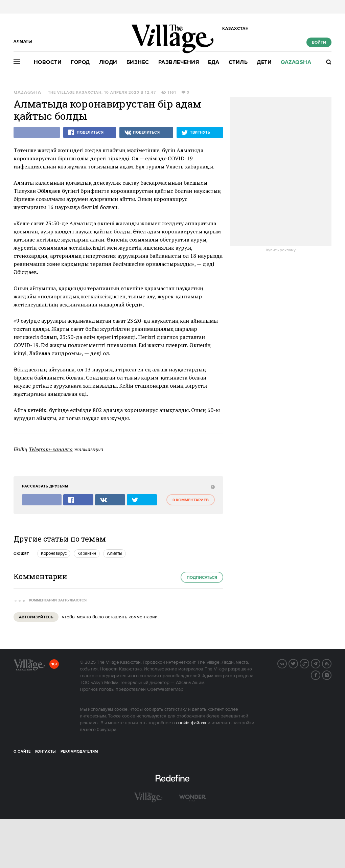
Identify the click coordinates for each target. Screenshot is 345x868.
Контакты (46, 752)
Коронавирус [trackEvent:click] (54, 553)
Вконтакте (286, 663)
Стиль (238, 62)
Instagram (331, 675)
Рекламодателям (79, 752)
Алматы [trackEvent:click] (114, 553)
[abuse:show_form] (212, 487)
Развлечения (179, 62)
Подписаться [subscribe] (202, 578)
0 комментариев (191, 500)
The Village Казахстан (75, 93)
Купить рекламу (281, 250)
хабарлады (199, 166)
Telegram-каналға (51, 449)
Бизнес (138, 62)
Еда (214, 62)
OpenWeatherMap (165, 689)
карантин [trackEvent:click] (87, 553)
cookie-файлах (191, 723)
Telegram (320, 663)
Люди (108, 62)
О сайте (22, 752)
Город (80, 62)
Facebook (320, 675)
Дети (264, 62)
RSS (331, 663)
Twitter (298, 663)
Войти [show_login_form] (319, 42)
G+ (309, 663)
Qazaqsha (296, 62)
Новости (48, 62)
